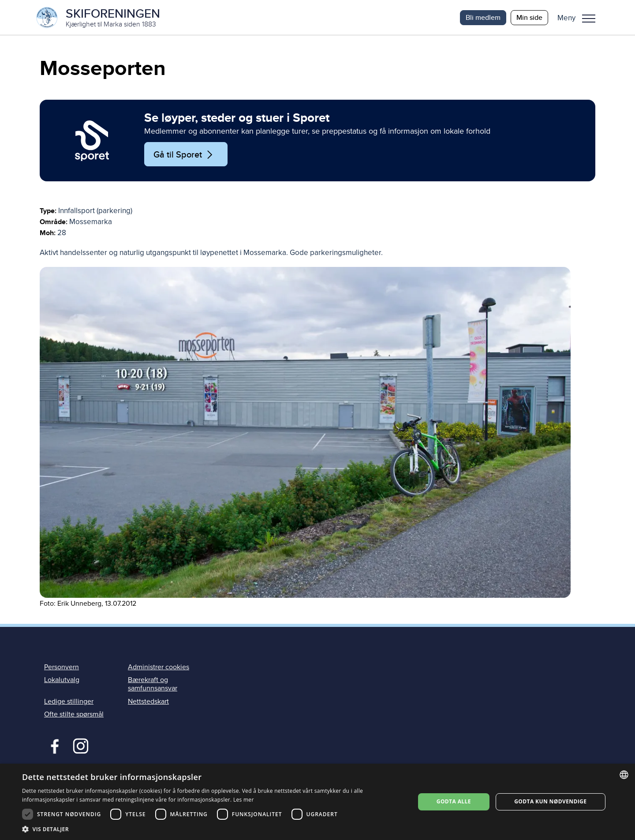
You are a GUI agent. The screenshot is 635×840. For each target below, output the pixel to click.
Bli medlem (483, 17)
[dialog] (317, 802)
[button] (580, 18)
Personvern (62, 667)
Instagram (80, 745)
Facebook (53, 745)
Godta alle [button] (454, 801)
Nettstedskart (148, 701)
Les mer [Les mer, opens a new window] (244, 800)
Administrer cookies (159, 667)
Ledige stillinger (69, 701)
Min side (529, 17)
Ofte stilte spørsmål (74, 714)
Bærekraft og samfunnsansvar (153, 684)
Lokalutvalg (62, 680)
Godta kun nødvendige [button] (550, 801)
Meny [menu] (589, 19)
